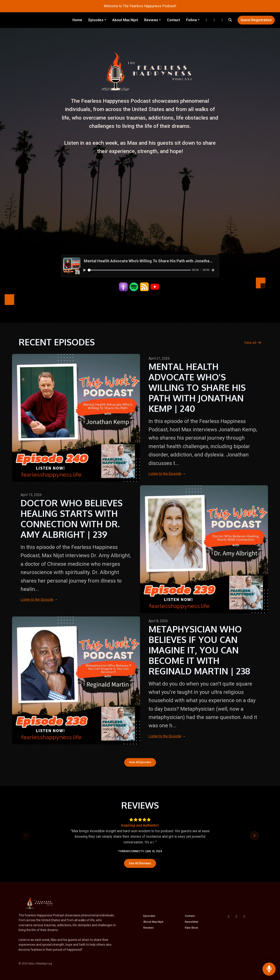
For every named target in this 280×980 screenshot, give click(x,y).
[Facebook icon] (229, 917)
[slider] (139, 270)
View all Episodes (140, 762)
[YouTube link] (214, 20)
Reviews (151, 20)
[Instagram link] (206, 20)
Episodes (96, 20)
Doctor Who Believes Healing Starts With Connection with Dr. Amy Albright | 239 (72, 519)
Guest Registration (256, 20)
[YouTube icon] (236, 917)
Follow (192, 20)
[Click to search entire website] (230, 20)
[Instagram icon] (244, 917)
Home (77, 20)
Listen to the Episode (165, 474)
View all (253, 343)
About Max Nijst (125, 20)
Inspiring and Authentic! (140, 825)
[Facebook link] (222, 20)
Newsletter (192, 922)
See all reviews (140, 863)
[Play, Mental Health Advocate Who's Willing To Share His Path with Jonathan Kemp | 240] (85, 270)
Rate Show (192, 928)
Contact (173, 20)
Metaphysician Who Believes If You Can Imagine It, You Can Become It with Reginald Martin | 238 (199, 650)
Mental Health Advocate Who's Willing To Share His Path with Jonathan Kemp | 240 (197, 387)
